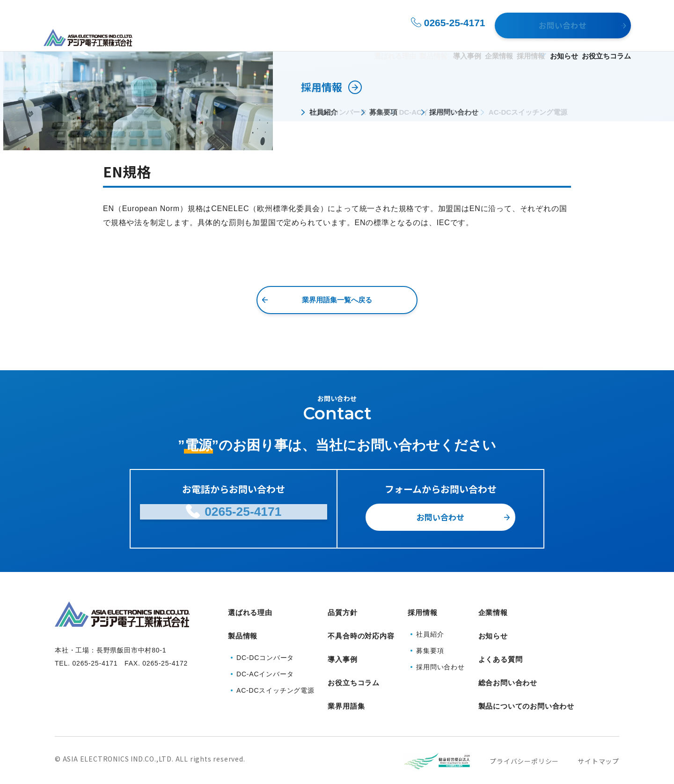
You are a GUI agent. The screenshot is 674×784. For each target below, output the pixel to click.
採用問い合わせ (440, 662)
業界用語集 (84, 132)
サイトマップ (598, 734)
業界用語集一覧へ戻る (337, 300)
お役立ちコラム (606, 38)
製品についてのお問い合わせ (526, 683)
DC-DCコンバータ (265, 647)
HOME (51, 132)
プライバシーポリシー (524, 734)
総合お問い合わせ (508, 665)
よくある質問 (501, 648)
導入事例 (400, 38)
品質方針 (342, 612)
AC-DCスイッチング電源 (275, 680)
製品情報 (345, 38)
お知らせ (549, 38)
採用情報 (494, 38)
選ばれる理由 (291, 38)
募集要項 (430, 646)
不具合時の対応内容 (361, 630)
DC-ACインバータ (265, 664)
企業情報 (447, 38)
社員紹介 (430, 630)
